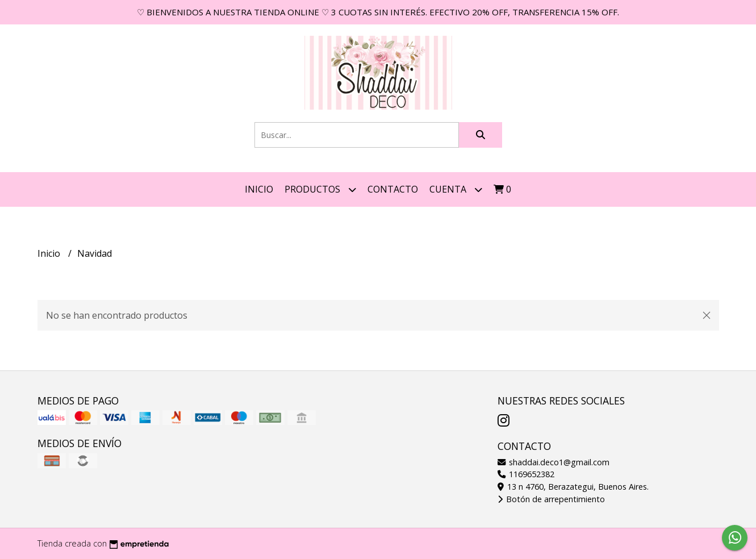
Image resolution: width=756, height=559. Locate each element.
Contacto (393, 189)
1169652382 (526, 474)
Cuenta (456, 189)
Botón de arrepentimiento (551, 499)
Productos (320, 189)
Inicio (259, 189)
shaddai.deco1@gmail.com (554, 462)
